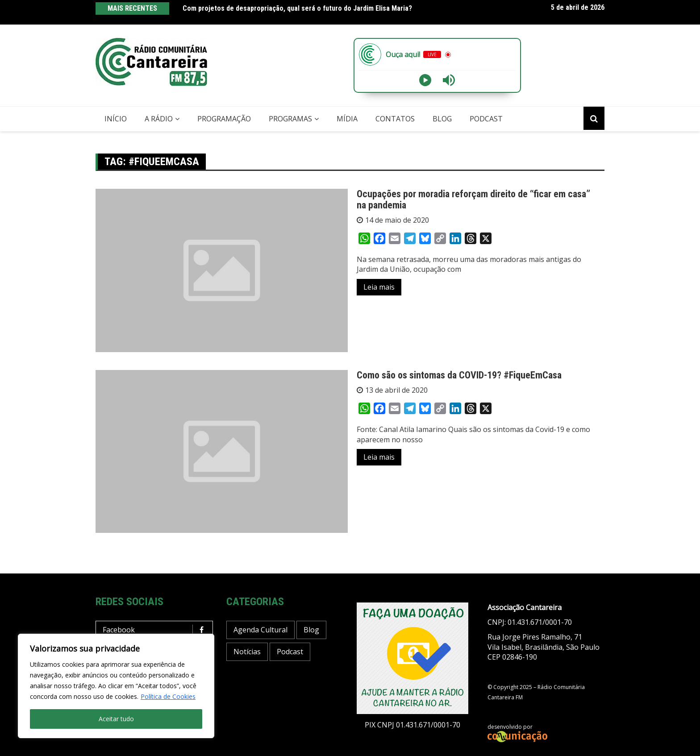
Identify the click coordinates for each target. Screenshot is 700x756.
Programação (224, 119)
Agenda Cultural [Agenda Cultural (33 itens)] (260, 630)
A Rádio (159, 119)
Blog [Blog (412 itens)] (311, 630)
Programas (290, 119)
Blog (442, 119)
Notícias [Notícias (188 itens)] (247, 652)
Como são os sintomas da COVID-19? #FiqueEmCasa (459, 375)
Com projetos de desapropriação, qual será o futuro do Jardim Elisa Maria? (297, 8)
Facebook (156, 630)
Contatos (395, 119)
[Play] (425, 80)
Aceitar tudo (116, 719)
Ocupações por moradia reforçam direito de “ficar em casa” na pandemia (473, 199)
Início (116, 119)
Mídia (347, 119)
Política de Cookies (168, 696)
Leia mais (379, 287)
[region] (116, 686)
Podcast (486, 119)
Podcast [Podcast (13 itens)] (290, 652)
